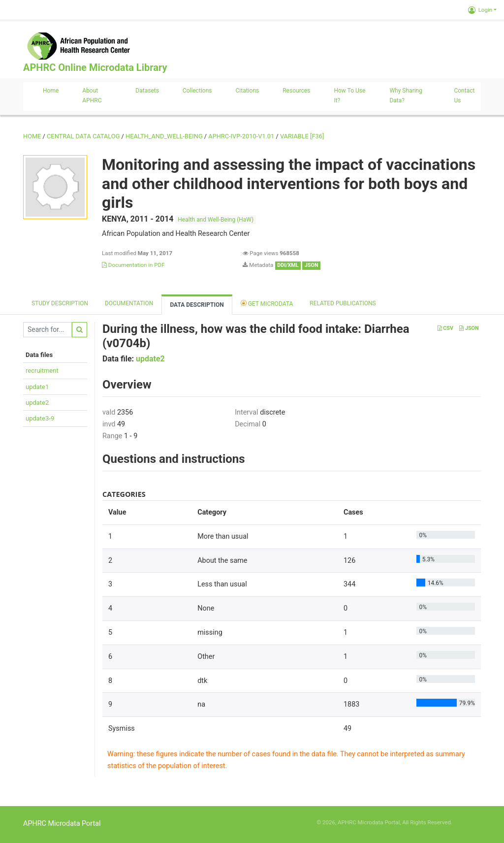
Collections (197, 91)
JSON (469, 328)
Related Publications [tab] (343, 303)
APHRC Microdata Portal (62, 824)
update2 (37, 403)
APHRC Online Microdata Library (95, 67)
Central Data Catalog (83, 136)
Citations (248, 91)
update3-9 (40, 418)
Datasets (147, 91)
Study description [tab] (60, 303)
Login (480, 10)
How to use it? (349, 96)
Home (51, 91)
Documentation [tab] (129, 303)
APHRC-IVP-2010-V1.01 (241, 136)
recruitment (42, 371)
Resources (296, 91)
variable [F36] (302, 136)
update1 (37, 387)
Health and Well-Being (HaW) (216, 220)
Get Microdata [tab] (267, 303)
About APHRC (92, 96)
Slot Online (467, 822)
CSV (445, 328)
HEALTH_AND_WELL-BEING (164, 136)
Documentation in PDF (133, 265)
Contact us (464, 96)
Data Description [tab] (197, 305)
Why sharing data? (406, 96)
